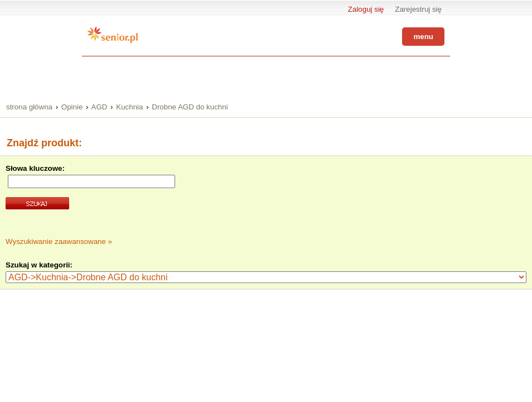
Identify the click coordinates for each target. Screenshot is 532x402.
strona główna (29, 107)
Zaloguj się (366, 9)
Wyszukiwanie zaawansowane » (59, 241)
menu (423, 37)
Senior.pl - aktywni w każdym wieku (113, 35)
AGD (100, 107)
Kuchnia (129, 107)
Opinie (72, 107)
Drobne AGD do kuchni (190, 107)
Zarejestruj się (418, 9)
